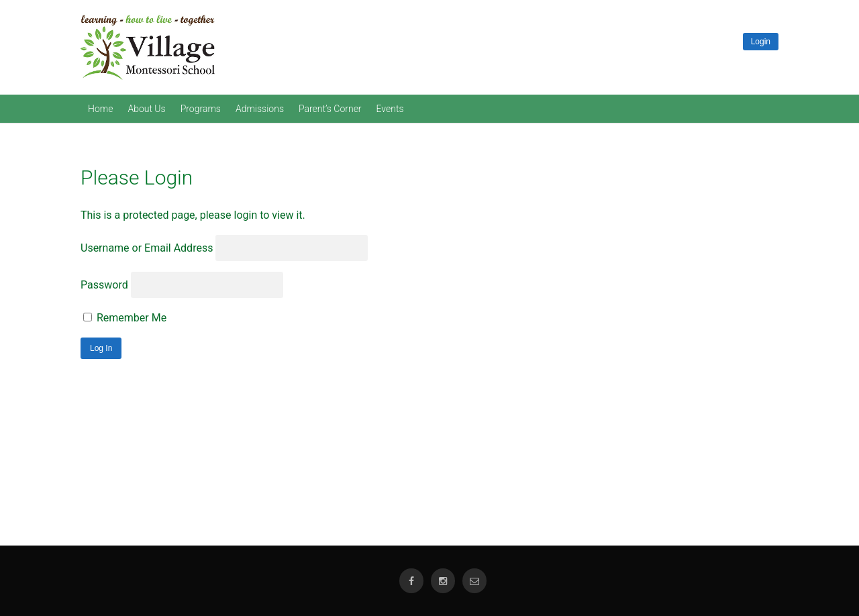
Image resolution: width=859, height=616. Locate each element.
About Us (146, 109)
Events (390, 109)
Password (104, 285)
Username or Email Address (147, 248)
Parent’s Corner (330, 109)
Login (761, 42)
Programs (201, 109)
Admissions (260, 109)
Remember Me (125, 318)
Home (100, 109)
